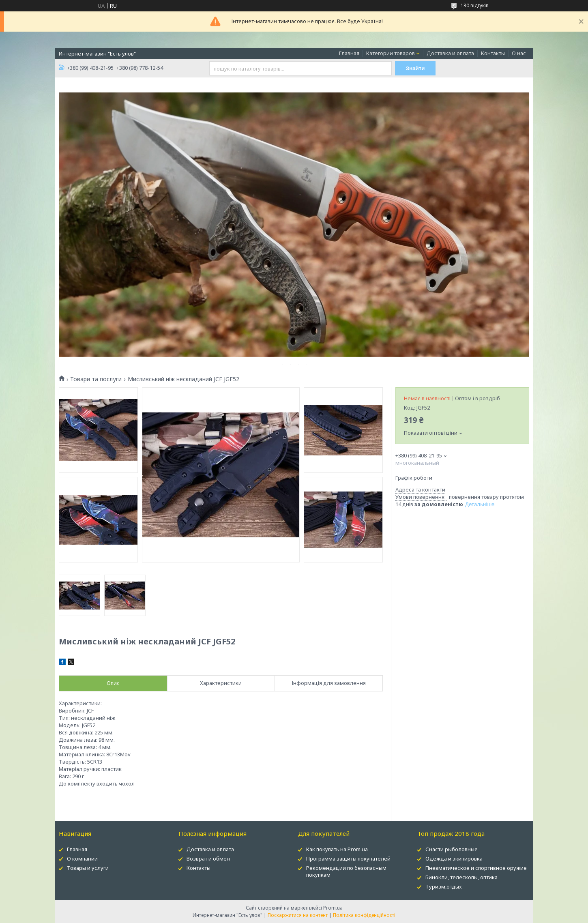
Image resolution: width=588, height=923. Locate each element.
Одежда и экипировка (454, 859)
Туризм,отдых (444, 887)
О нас (519, 53)
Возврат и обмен (208, 859)
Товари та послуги (96, 379)
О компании (82, 859)
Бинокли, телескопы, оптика (461, 877)
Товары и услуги (88, 868)
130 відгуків (475, 5)
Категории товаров (391, 53)
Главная (349, 53)
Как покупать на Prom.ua (337, 849)
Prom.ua (333, 908)
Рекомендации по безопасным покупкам (346, 871)
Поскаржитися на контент (298, 915)
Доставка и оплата (450, 53)
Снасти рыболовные (452, 849)
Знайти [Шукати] (415, 68)
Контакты (493, 53)
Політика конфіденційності (364, 915)
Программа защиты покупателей (348, 859)
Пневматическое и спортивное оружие (476, 868)
